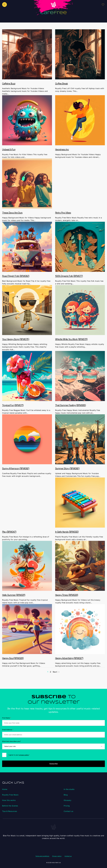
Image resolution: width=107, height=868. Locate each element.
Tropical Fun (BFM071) (13, 405)
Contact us (68, 811)
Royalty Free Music (10, 795)
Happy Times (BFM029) (67, 595)
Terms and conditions (42, 856)
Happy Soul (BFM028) (13, 658)
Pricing (67, 806)
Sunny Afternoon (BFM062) (16, 468)
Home (5, 789)
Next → (56, 672)
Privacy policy (57, 856)
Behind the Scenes (10, 806)
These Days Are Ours (12, 213)
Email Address (8, 730)
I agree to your (19, 755)
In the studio (69, 789)
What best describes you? (11, 741)
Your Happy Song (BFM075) (16, 339)
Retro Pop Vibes (63, 213)
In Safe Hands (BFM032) (67, 532)
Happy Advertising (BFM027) (69, 658)
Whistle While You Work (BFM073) (71, 339)
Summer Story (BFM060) (67, 468)
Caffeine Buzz (9, 83)
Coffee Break (62, 83)
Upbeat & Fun (9, 149)
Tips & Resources (10, 811)
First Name (7, 718)
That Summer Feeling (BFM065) (70, 405)
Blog (66, 795)
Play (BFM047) (9, 532)
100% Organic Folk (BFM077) (69, 276)
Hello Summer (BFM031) (14, 595)
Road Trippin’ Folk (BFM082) (16, 276)
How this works (9, 800)
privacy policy (24, 755)
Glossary (67, 800)
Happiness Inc (62, 149)
